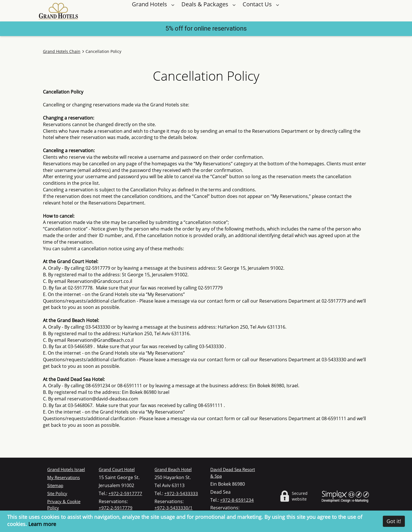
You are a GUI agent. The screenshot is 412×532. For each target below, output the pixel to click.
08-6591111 (130, 386)
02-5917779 (98, 268)
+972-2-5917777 (125, 493)
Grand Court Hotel (117, 469)
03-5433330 (98, 327)
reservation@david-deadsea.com (103, 399)
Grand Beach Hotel (173, 469)
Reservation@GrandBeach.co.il (100, 340)
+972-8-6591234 (237, 500)
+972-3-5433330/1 (174, 508)
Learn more (42, 524)
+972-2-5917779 (116, 508)
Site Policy (57, 493)
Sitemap (55, 485)
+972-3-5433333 (181, 493)
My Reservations (64, 477)
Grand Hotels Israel (66, 469)
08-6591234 (98, 386)
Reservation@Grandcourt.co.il (100, 281)
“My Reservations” (165, 294)
